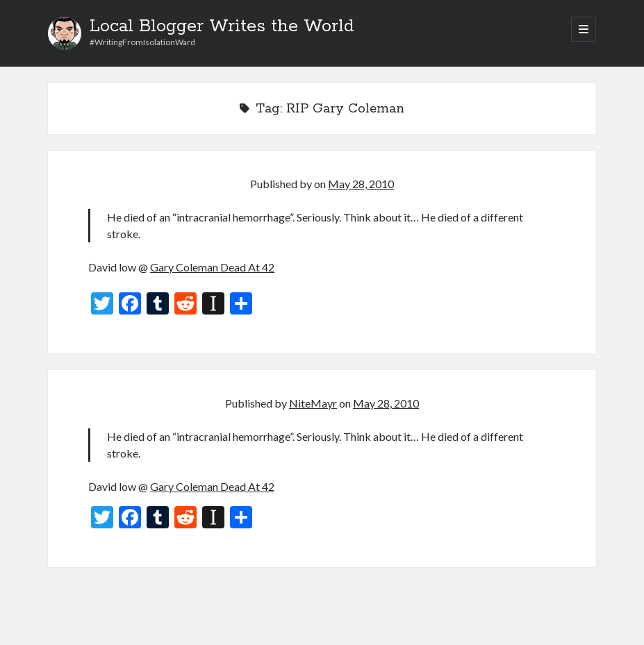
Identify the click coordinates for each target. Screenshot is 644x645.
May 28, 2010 (361, 184)
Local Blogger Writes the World (222, 26)
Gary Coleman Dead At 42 (212, 267)
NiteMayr (313, 403)
